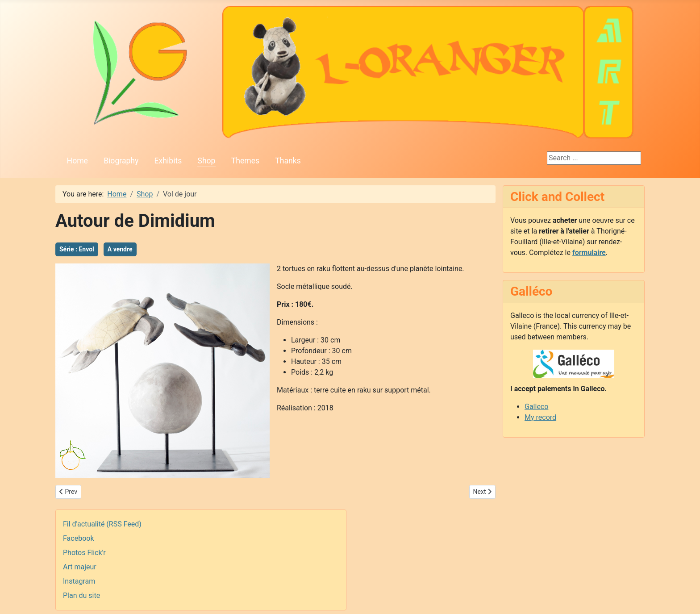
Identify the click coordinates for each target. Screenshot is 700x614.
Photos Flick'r (84, 553)
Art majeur (80, 567)
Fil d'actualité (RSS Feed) (102, 524)
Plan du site (81, 595)
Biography (121, 161)
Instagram (79, 581)
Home (77, 161)
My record (540, 417)
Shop (206, 161)
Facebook (78, 538)
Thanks (288, 161)
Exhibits (168, 161)
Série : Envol (77, 249)
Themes (245, 161)
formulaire (589, 253)
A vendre (120, 249)
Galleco (536, 407)
